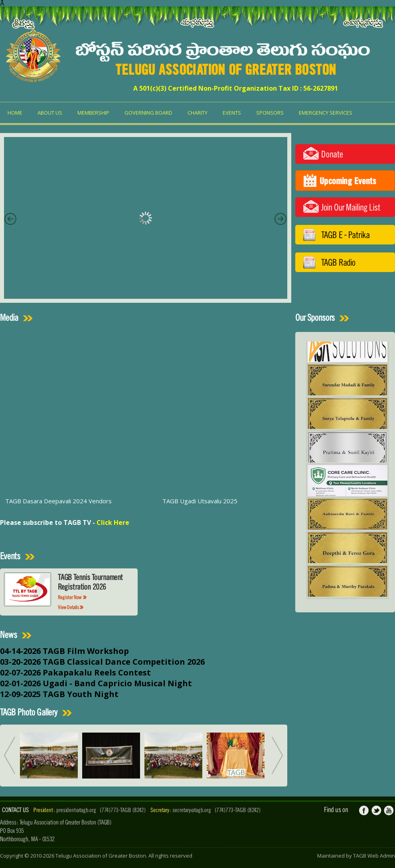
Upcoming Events (348, 181)
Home (15, 113)
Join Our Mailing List (351, 207)
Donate (332, 154)
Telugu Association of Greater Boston (101, 856)
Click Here (113, 522)
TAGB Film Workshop (86, 651)
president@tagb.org (76, 810)
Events (232, 113)
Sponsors (270, 113)
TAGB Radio (338, 262)
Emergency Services (326, 113)
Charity (197, 113)
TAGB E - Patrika (346, 235)
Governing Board (148, 113)
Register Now (72, 597)
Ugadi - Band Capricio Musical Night (117, 683)
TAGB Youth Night (81, 694)
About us (50, 113)
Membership (93, 113)
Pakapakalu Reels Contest (97, 672)
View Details (71, 607)
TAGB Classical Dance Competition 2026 (124, 662)
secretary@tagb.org (192, 810)
